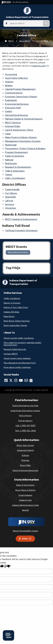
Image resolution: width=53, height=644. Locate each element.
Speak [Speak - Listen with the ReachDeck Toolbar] (25, 539)
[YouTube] (21, 380)
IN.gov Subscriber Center (15, 325)
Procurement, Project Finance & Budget (25, 148)
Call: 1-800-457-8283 (25, 426)
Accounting (11, 74)
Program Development (17, 152)
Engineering (11, 100)
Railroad (9, 160)
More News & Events (18, 252)
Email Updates (25, 495)
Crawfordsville (12, 189)
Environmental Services (17, 104)
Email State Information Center (25, 411)
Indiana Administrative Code (25, 505)
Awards (25, 510)
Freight (9, 111)
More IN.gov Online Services (17, 321)
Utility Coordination (15, 178)
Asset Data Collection (16, 78)
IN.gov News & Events (25, 490)
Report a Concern (12, 303)
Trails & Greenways (15, 171)
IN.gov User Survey (25, 445)
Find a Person (25, 416)
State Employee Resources (25, 470)
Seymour (10, 204)
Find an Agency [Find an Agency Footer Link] (25, 421)
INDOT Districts (13, 123)
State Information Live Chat (25, 406)
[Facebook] (6, 380)
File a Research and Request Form (20, 363)
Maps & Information (25, 485)
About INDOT (25, 41)
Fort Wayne (11, 193)
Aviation (9, 82)
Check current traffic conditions (19, 338)
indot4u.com (39, 66)
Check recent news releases (17, 358)
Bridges (9, 85)
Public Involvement (15, 156)
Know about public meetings (17, 367)
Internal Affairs (13, 126)
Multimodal (11, 145)
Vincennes (10, 208)
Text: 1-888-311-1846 (25, 431)
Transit (9, 175)
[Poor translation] (7, 566)
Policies (25, 455)
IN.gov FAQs (25, 465)
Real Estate (11, 163)
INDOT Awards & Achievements (21, 219)
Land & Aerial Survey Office (19, 130)
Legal (8, 134)
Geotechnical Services (17, 115)
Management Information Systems (23, 141)
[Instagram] (16, 380)
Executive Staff (13, 108)
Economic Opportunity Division (21, 97)
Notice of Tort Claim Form (16, 307)
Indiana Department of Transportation (27, 17)
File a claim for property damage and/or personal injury (22, 344)
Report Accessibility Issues (25, 531)
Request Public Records (15, 349)
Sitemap (25, 460)
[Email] (26, 380)
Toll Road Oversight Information (21, 230)
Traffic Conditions (12, 298)
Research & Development (18, 167)
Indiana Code (25, 500)
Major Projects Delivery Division (21, 137)
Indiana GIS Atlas (11, 312)
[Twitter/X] (11, 380)
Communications (14, 93)
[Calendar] (31, 380)
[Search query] (26, 23)
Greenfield (10, 197)
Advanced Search (25, 450)
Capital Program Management (20, 89)
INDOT (11, 41)
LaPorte (9, 201)
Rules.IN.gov (9, 316)
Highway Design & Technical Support (24, 119)
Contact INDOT (11, 354)
